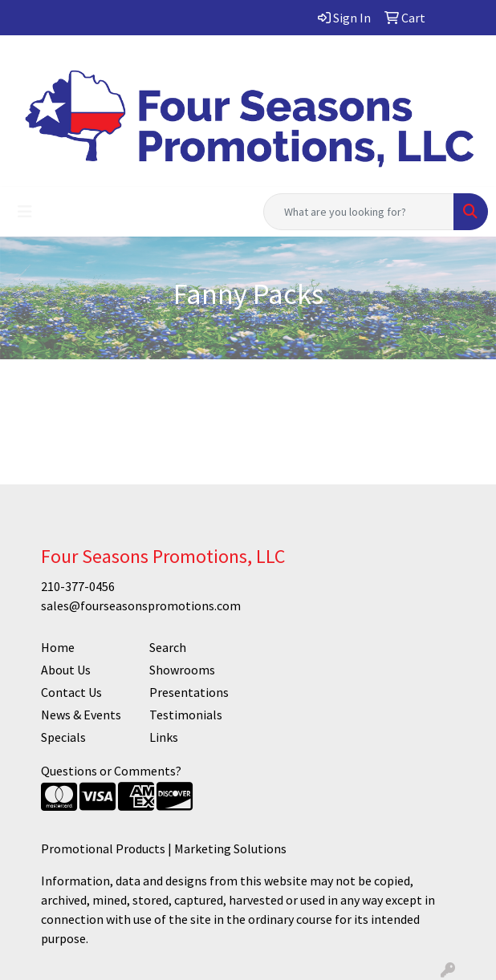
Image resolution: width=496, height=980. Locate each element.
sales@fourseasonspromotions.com (141, 605)
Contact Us (71, 692)
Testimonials (186, 715)
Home (58, 647)
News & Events (81, 715)
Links (164, 737)
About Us (66, 670)
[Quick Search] (359, 212)
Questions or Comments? (111, 771)
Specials (63, 737)
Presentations (189, 692)
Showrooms (182, 670)
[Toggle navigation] (25, 212)
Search (168, 647)
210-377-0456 (78, 586)
